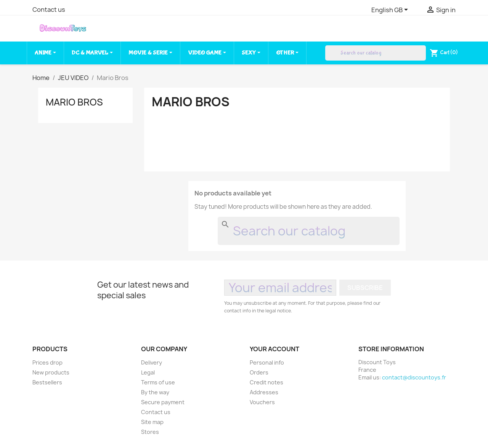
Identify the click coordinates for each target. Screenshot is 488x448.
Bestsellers (47, 382)
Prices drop (47, 362)
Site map (152, 422)
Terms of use (158, 382)
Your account (274, 349)
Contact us (49, 10)
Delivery (152, 362)
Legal (148, 372)
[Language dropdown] (391, 10)
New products (51, 372)
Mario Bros (74, 102)
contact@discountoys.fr (414, 377)
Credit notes (266, 382)
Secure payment (163, 402)
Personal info (267, 362)
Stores (150, 432)
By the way (155, 392)
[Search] (376, 53)
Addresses (264, 392)
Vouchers (262, 402)
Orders (259, 372)
